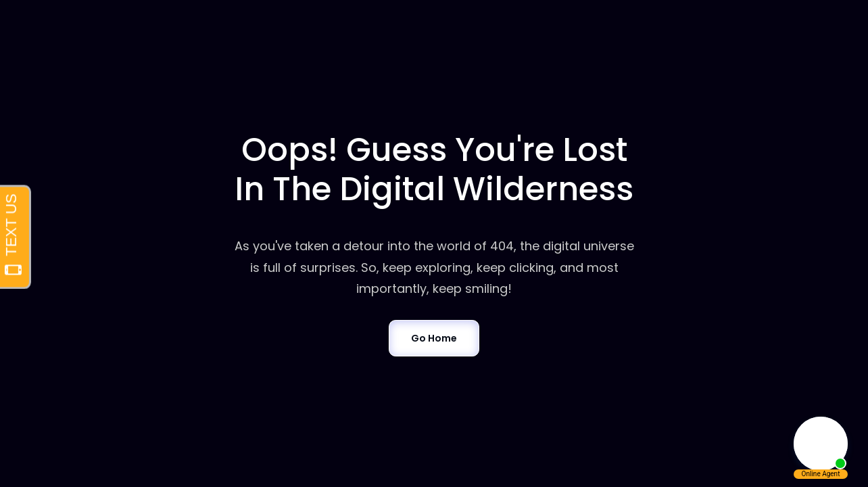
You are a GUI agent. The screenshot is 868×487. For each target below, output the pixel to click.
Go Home (434, 338)
